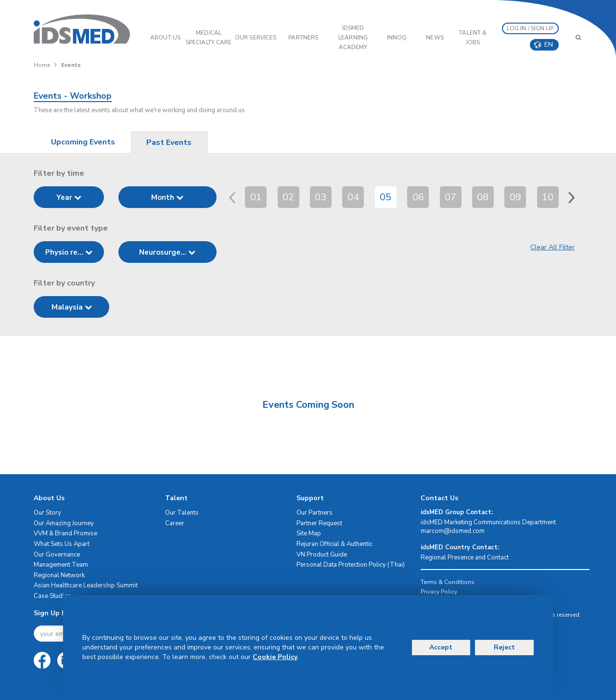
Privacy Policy (439, 592)
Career (175, 523)
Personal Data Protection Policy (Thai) (351, 565)
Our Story (47, 513)
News (435, 38)
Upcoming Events (83, 142)
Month (167, 197)
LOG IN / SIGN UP (530, 28)
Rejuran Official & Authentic (334, 544)
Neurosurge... (167, 252)
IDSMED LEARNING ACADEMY (353, 38)
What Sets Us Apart (62, 544)
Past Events (169, 143)
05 (385, 197)
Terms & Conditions (448, 582)
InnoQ (397, 38)
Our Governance (57, 555)
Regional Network (59, 575)
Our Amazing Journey (64, 523)
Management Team (61, 565)
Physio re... (69, 252)
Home (42, 65)
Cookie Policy (275, 657)
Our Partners (314, 513)
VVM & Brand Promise (65, 533)
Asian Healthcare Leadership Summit (86, 585)
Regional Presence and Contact (465, 557)
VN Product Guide (322, 555)
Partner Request (319, 523)
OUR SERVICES (256, 38)
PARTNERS (303, 38)
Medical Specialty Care (209, 38)
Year (69, 197)
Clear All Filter (552, 247)
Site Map (309, 533)
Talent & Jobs (473, 38)
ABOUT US (165, 38)
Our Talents (182, 513)
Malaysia (72, 307)
